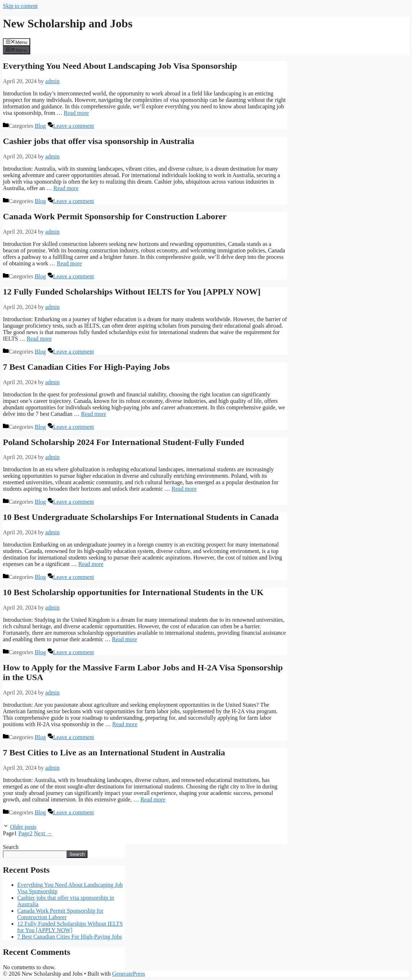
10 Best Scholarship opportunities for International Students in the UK (133, 592)
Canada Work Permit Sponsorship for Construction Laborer (115, 216)
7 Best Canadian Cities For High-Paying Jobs (86, 367)
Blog (40, 126)
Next (43, 833)
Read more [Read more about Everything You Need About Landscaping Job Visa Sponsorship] (76, 113)
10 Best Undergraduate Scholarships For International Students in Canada (141, 517)
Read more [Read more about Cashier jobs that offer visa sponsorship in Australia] (66, 188)
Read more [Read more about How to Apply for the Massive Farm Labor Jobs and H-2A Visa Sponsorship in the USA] (125, 724)
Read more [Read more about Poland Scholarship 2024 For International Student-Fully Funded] (184, 489)
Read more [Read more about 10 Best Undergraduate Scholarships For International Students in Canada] (91, 564)
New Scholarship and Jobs (68, 23)
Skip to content (20, 6)
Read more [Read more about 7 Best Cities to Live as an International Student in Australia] (153, 799)
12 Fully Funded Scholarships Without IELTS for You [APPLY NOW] (132, 292)
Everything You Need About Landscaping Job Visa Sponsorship (120, 66)
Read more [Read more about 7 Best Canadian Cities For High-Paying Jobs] (94, 414)
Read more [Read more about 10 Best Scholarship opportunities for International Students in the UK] (124, 639)
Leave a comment (74, 126)
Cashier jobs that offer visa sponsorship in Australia (99, 141)
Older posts (23, 827)
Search (11, 847)
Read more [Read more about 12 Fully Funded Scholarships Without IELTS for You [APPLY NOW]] (39, 339)
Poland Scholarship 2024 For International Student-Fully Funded (123, 442)
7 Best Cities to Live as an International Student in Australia (114, 752)
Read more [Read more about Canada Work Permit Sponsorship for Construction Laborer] (69, 263)
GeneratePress (129, 974)
